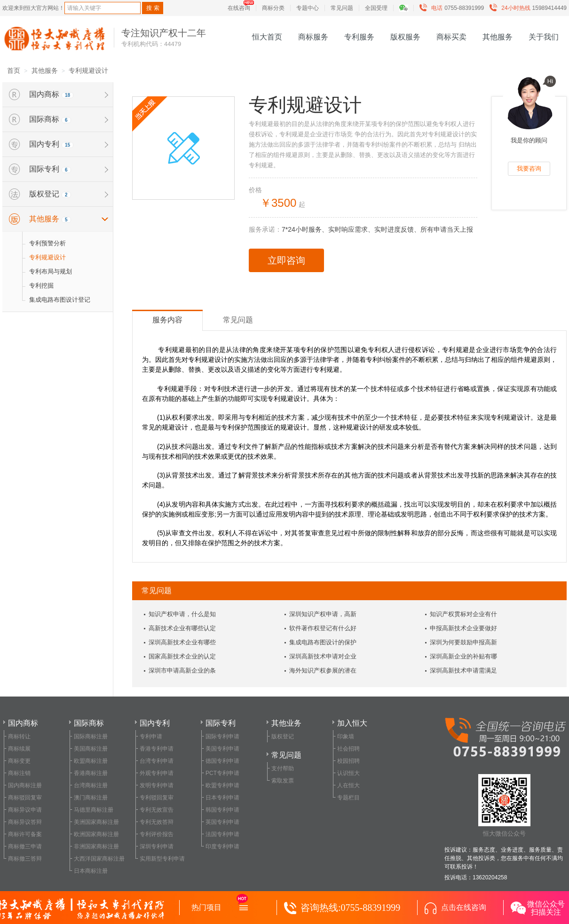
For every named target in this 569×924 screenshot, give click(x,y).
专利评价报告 (157, 834)
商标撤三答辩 (25, 859)
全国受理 (376, 8)
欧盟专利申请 (222, 785)
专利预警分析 (47, 243)
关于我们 (544, 37)
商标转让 (19, 736)
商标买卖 (451, 37)
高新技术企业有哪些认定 (182, 628)
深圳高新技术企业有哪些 (182, 642)
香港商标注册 (91, 773)
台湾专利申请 (157, 761)
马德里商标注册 (94, 810)
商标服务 (313, 37)
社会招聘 (348, 749)
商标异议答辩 (25, 822)
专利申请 (151, 736)
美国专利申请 (222, 749)
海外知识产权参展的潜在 (323, 670)
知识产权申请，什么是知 (182, 614)
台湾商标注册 (91, 785)
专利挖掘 (41, 286)
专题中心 (308, 8)
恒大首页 (267, 37)
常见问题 (342, 8)
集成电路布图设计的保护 (323, 642)
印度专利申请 (222, 846)
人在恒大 (348, 785)
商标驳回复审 (25, 798)
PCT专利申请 (222, 773)
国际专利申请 (222, 736)
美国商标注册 (91, 749)
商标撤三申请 (25, 846)
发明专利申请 (157, 785)
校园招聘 (348, 761)
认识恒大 (348, 773)
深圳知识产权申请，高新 (323, 614)
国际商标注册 (91, 736)
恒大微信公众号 (504, 806)
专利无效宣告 (157, 810)
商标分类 (273, 8)
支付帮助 (283, 768)
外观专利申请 (157, 773)
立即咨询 (286, 260)
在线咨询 (239, 8)
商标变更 (19, 761)
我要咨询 (529, 168)
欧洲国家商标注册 (96, 834)
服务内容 (167, 320)
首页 (14, 70)
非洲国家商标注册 (96, 846)
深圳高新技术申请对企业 (323, 656)
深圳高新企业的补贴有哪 (463, 656)
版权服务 (405, 37)
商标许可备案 (25, 834)
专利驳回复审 (157, 798)
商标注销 (19, 773)
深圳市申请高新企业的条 (182, 670)
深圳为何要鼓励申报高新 (463, 642)
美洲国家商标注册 (96, 822)
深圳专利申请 (157, 846)
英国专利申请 (222, 822)
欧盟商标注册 (91, 761)
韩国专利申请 (222, 810)
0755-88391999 (454, 8)
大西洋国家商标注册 (99, 859)
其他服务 (498, 37)
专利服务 (359, 37)
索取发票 (283, 781)
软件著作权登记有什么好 (323, 628)
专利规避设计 (88, 70)
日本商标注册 (91, 871)
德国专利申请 (222, 761)
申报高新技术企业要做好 (463, 628)
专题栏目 (348, 798)
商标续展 (19, 749)
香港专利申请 (157, 749)
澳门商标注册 (91, 798)
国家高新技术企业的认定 (182, 656)
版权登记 (283, 736)
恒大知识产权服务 (55, 39)
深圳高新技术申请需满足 (463, 670)
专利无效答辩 (157, 822)
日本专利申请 (222, 798)
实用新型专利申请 (162, 859)
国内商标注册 (25, 785)
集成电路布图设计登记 (60, 300)
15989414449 (530, 8)
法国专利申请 (222, 834)
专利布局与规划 (51, 271)
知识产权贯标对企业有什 (463, 614)
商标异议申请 (25, 810)
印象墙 (346, 736)
